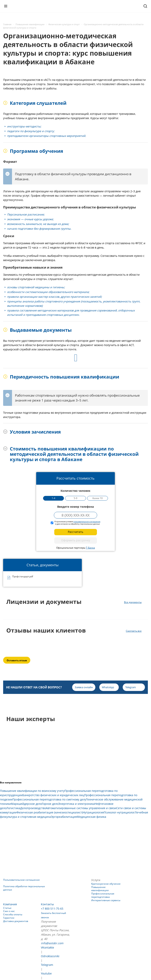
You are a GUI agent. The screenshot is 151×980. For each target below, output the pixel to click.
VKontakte (47, 947)
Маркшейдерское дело (26, 804)
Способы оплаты (13, 914)
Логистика (13, 808)
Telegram (47, 965)
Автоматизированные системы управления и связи (81, 808)
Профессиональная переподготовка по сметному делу (49, 799)
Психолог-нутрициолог (119, 812)
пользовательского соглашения (87, 522)
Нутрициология (93, 812)
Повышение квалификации (100, 889)
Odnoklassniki (50, 956)
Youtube (46, 973)
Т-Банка (90, 548)
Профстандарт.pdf (23, 577)
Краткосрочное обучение (106, 884)
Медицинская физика (92, 817)
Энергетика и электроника (76, 804)
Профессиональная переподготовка (103, 895)
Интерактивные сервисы (106, 900)
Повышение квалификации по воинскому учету (32, 791)
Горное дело (50, 804)
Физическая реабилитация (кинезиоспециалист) (50, 812)
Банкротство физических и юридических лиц (53, 795)
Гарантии (9, 918)
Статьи (7, 908)
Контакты (47, 904)
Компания (10, 904)
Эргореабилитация (64, 817)
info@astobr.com (52, 943)
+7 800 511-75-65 (52, 909)
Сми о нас (9, 911)
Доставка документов (16, 921)
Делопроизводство (33, 808)
